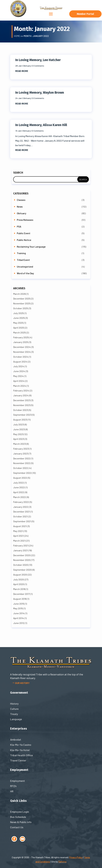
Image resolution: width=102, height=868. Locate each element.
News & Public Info (21, 822)
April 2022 (19, 492)
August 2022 (20, 478)
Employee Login (20, 812)
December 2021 (22, 511)
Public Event (24, 233)
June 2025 (19, 318)
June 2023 (19, 429)
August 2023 (20, 420)
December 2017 (21, 594)
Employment (18, 781)
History (14, 704)
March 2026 (19, 294)
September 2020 (22, 570)
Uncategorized (25, 267)
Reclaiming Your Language (31, 247)
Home (17, 36)
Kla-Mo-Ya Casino (21, 745)
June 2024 (19, 371)
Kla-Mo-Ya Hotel (20, 750)
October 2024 (21, 357)
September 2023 (22, 415)
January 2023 (21, 453)
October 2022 (21, 468)
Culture (14, 709)
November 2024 (22, 352)
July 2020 (18, 579)
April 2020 (19, 584)
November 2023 (22, 405)
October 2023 (21, 410)
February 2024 (21, 390)
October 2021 (20, 516)
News (20, 207)
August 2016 (20, 599)
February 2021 (21, 545)
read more (22, 71)
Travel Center (18, 760)
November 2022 (22, 463)
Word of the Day (25, 273)
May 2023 (18, 434)
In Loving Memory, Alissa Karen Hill (41, 125)
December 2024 (22, 347)
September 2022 (22, 473)
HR (12, 791)
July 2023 (18, 424)
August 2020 (20, 575)
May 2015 (18, 608)
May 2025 (18, 323)
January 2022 (21, 507)
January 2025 (21, 342)
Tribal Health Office (22, 755)
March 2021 (19, 541)
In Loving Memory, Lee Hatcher (38, 60)
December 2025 (22, 298)
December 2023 (22, 400)
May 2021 (18, 531)
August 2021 (20, 526)
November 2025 (22, 303)
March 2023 (19, 444)
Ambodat (16, 739)
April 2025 (19, 328)
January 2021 (20, 550)
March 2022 (19, 497)
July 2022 (18, 483)
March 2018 (19, 589)
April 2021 (18, 536)
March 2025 (19, 332)
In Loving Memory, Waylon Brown (40, 92)
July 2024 (19, 366)
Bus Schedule (18, 817)
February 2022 (21, 502)
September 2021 (22, 521)
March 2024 (20, 386)
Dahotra (62, 862)
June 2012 (19, 623)
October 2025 (21, 308)
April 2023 (19, 439)
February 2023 (21, 449)
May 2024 (18, 376)
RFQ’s (13, 786)
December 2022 (22, 458)
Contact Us (17, 827)
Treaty (14, 714)
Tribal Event (23, 260)
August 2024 (20, 362)
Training (21, 253)
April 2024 (19, 381)
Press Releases (25, 220)
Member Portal (85, 14)
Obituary (27, 66)
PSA (19, 226)
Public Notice (24, 240)
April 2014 (18, 618)
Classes (21, 200)
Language (16, 719)
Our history (22, 683)
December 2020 (22, 555)
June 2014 (19, 613)
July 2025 (18, 313)
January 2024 (21, 395)
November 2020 (22, 560)
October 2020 (21, 565)
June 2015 (19, 604)
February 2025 (21, 337)
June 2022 (19, 487)
